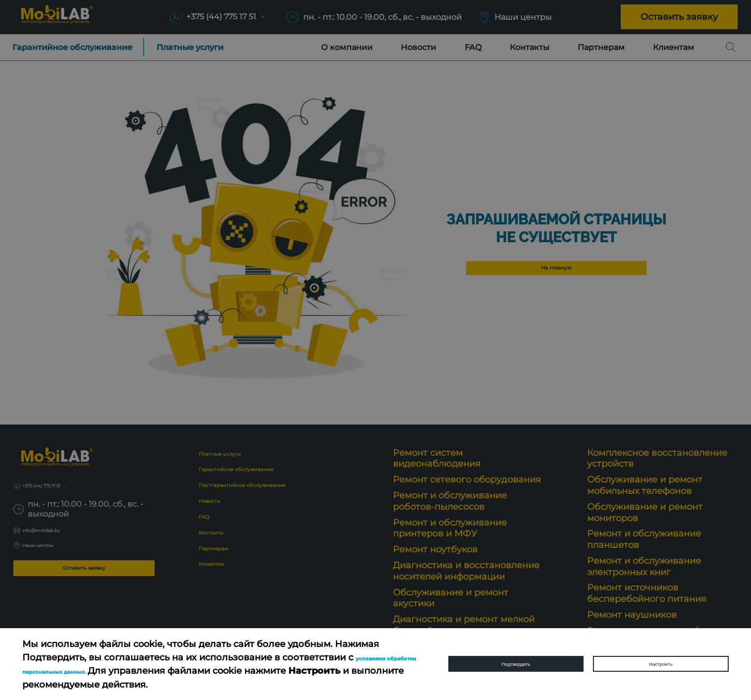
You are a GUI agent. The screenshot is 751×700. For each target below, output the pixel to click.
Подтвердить (516, 664)
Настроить (661, 664)
